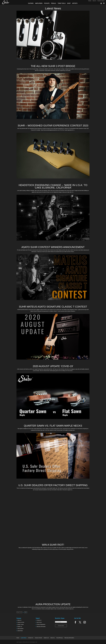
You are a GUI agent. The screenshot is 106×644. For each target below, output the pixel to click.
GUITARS (31, 3)
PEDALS (54, 3)
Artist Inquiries (20, 629)
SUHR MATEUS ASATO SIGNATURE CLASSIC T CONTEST (53, 307)
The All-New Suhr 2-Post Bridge (53, 66)
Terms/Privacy (60, 638)
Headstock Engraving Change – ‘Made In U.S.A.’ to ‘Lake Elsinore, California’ (53, 186)
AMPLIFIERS (39, 3)
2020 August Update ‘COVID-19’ (53, 366)
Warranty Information (41, 627)
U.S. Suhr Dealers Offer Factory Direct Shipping (53, 485)
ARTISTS (75, 3)
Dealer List (20, 627)
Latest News (20, 631)
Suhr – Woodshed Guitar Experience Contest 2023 (53, 126)
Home (18, 638)
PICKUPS (47, 3)
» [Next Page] (26, 612)
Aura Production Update (53, 604)
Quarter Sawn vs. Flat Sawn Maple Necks (53, 426)
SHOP (69, 3)
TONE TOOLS (62, 3)
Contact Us (39, 620)
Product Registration (41, 624)
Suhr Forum (39, 622)
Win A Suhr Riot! (53, 545)
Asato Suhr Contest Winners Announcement (53, 247)
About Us (19, 620)
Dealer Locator (21, 624)
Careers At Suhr (21, 622)
